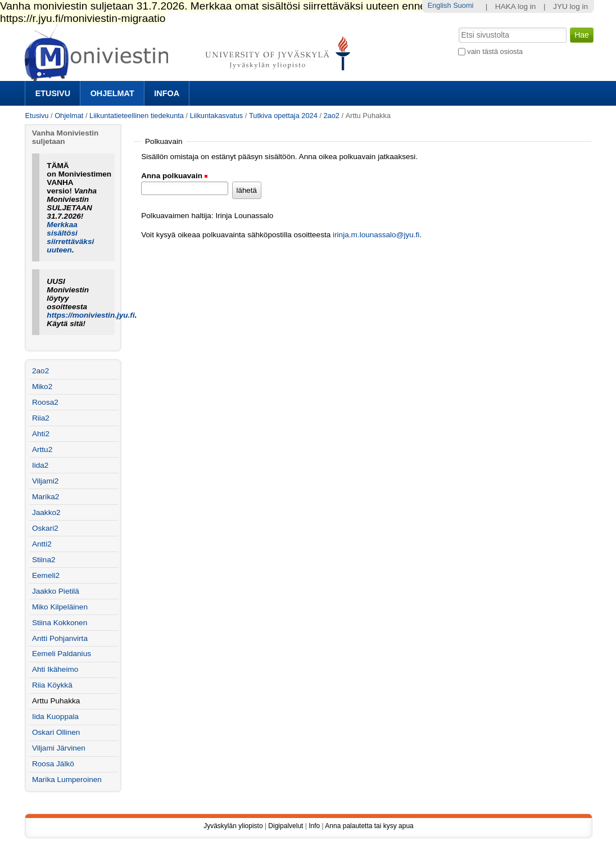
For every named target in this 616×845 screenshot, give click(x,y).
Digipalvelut (286, 826)
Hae (457, 26)
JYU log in (570, 6)
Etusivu (53, 93)
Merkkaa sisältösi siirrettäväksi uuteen (70, 237)
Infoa (167, 93)
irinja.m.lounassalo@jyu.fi (376, 235)
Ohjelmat (112, 93)
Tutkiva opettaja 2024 (283, 116)
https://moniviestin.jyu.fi (90, 315)
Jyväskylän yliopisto (233, 826)
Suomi (463, 5)
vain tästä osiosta (495, 51)
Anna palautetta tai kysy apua (369, 826)
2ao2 (332, 116)
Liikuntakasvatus (217, 116)
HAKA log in (516, 6)
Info (314, 826)
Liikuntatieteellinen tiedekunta (137, 116)
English (440, 5)
